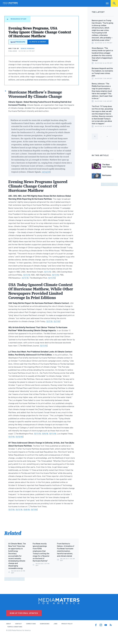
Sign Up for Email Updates (24, 613)
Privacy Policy (67, 624)
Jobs (55, 624)
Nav (106, 3)
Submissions (45, 624)
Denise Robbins (28, 48)
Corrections (31, 624)
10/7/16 (49, 321)
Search (114, 3)
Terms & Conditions (15, 627)
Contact (18, 624)
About (9, 624)
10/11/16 (47, 272)
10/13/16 (46, 172)
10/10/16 (19, 437)
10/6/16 (45, 434)
